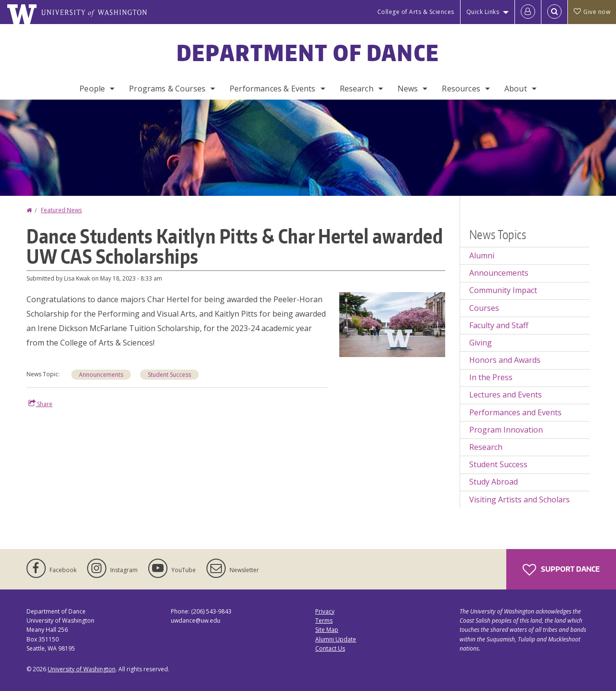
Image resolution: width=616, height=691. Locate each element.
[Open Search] (554, 12)
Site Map (327, 630)
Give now (592, 12)
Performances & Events (272, 89)
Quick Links (483, 12)
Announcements (101, 375)
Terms (324, 621)
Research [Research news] (486, 447)
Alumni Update (336, 639)
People (92, 89)
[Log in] (528, 12)
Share (40, 404)
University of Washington (82, 669)
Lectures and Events (506, 395)
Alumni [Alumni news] (482, 256)
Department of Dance (308, 52)
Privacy (325, 611)
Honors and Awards (505, 360)
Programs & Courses (167, 89)
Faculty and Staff (499, 325)
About (516, 89)
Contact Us (330, 648)
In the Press (491, 377)
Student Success (169, 375)
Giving (481, 343)
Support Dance (561, 570)
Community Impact (503, 290)
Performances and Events (515, 412)
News (408, 89)
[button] (392, 324)
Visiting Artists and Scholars (520, 499)
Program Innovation (506, 430)
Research (357, 89)
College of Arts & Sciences (416, 12)
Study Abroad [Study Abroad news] (494, 482)
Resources (461, 89)
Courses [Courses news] (484, 308)
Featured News (61, 210)
